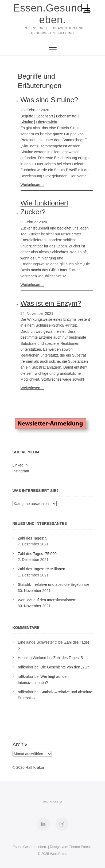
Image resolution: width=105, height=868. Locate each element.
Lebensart (45, 116)
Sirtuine (27, 122)
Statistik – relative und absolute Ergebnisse (54, 584)
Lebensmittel (67, 116)
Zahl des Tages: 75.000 (37, 554)
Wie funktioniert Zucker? (44, 207)
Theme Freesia (81, 847)
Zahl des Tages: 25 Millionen (42, 569)
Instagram (21, 471)
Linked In (20, 465)
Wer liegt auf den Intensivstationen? (48, 600)
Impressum (52, 802)
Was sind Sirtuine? (49, 100)
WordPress (59, 854)
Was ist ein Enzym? (51, 303)
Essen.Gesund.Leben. (52, 14)
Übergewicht (46, 122)
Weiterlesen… (32, 185)
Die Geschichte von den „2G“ (65, 667)
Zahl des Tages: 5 (33, 538)
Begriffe (27, 116)
